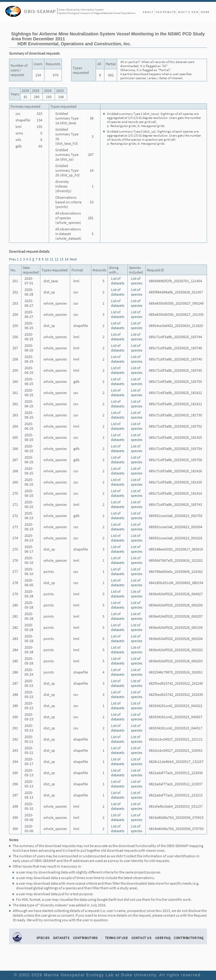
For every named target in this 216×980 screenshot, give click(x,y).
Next (73, 259)
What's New (188, 12)
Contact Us (142, 938)
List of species (137, 281)
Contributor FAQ (188, 938)
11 (52, 259)
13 (62, 259)
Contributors (85, 938)
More (205, 12)
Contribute (166, 12)
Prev (13, 259)
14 (67, 259)
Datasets (61, 938)
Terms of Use (117, 938)
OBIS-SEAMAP (40, 11)
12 (57, 259)
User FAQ (163, 938)
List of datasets (118, 281)
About (148, 12)
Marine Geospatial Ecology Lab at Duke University (100, 975)
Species (43, 938)
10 (47, 259)
